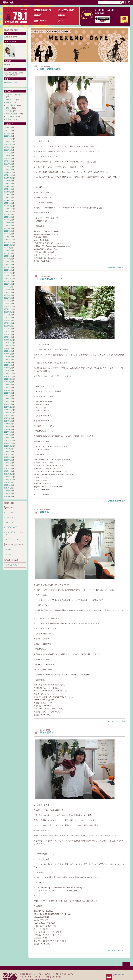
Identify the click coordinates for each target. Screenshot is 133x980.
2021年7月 (8, 287)
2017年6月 (8, 424)
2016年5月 (8, 460)
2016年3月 (8, 466)
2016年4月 (8, 463)
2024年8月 (8, 184)
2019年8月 (8, 351)
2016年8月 (8, 452)
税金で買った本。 (13, 114)
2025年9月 (8, 147)
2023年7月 (8, 220)
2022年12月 (9, 239)
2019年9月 (8, 348)
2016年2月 (8, 468)
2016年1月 (8, 471)
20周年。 (10, 111)
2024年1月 (8, 203)
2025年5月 (8, 158)
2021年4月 (8, 295)
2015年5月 (8, 494)
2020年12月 (9, 306)
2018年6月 (8, 390)
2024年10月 (9, 178)
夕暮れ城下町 (9, 522)
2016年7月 (8, 454)
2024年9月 (8, 181)
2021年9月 (8, 281)
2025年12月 (9, 139)
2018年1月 (8, 404)
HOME (22, 974)
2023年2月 (8, 234)
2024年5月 (8, 192)
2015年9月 (8, 482)
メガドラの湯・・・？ (51, 279)
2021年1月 (8, 304)
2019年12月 (9, 340)
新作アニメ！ (11, 100)
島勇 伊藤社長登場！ (51, 69)
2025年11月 (9, 142)
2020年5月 (8, 326)
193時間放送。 (12, 105)
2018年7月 (8, 387)
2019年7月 (8, 354)
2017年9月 (8, 415)
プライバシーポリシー (37, 977)
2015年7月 (8, 488)
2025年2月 (8, 167)
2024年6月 (8, 189)
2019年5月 (8, 359)
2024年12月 (9, 172)
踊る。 (9, 108)
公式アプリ (71, 974)
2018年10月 (9, 379)
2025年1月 (8, 170)
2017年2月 (8, 435)
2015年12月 (9, 474)
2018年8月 (8, 385)
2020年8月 (8, 318)
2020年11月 (9, 309)
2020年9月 (8, 315)
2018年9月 (8, 382)
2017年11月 (9, 410)
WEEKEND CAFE (115, 268)
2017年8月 (8, 418)
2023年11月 (9, 209)
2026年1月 (8, 136)
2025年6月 (8, 156)
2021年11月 (9, 276)
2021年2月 (8, 301)
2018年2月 (8, 401)
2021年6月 (8, 290)
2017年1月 (8, 438)
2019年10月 (9, 346)
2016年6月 (8, 457)
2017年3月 (8, 432)
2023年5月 (8, 225)
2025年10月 (9, 144)
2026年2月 (8, 133)
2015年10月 (9, 480)
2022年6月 (8, 256)
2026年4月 (8, 128)
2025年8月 (8, 150)
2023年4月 (8, 228)
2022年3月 (8, 264)
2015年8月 (8, 485)
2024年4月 (8, 195)
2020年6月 (8, 323)
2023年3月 (8, 231)
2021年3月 (8, 298)
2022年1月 (8, 270)
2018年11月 (9, 376)
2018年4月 (8, 396)
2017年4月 (8, 429)
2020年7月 (8, 320)
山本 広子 (7, 554)
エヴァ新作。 (11, 116)
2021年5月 (8, 292)
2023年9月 (8, 214)
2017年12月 (9, 407)
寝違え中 (44, 512)
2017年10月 (9, 413)
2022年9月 (8, 248)
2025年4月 (8, 161)
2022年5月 (8, 259)
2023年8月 (8, 217)
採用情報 (59, 977)
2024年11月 (9, 175)
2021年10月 (9, 278)
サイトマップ (25, 977)
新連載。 (9, 102)
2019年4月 (8, 362)
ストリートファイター (14, 95)
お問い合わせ (50, 977)
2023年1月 (8, 237)
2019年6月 (8, 357)
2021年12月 (9, 273)
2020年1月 (8, 337)
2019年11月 (9, 343)
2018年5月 (8, 393)
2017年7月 (8, 421)
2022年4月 (8, 262)
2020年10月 (9, 312)
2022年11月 (9, 242)
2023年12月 (9, 206)
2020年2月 (8, 334)
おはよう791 (9, 512)
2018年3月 (8, 399)
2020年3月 (8, 332)
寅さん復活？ (47, 733)
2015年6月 (8, 491)
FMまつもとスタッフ (12, 565)
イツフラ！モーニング (12, 539)
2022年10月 (9, 245)
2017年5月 (8, 427)
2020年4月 (8, 329)
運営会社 (29, 974)
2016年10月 (9, 446)
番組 (123, 268)
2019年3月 (8, 365)
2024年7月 (8, 186)
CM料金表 (63, 974)
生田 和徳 (7, 550)
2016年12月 (9, 440)
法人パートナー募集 (52, 974)
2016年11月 (9, 443)
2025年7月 (8, 153)
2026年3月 (8, 130)
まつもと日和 (9, 517)
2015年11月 (9, 477)
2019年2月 (8, 368)
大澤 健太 (8, 45)
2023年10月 (9, 211)
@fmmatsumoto (118, 975)
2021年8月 (8, 284)
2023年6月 (8, 223)
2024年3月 (8, 198)
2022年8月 (8, 251)
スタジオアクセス (38, 974)
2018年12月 (9, 373)
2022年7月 (8, 253)
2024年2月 (8, 200)
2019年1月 (8, 371)
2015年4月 (8, 496)
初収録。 (9, 119)
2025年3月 (8, 164)
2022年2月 (8, 267)
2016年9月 (8, 449)
